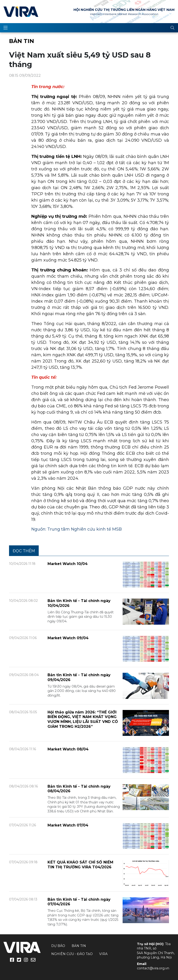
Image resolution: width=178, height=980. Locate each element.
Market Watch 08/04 (68, 749)
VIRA (21, 12)
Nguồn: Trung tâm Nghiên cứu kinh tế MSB (76, 529)
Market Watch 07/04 (68, 825)
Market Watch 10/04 (68, 564)
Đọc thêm (24, 551)
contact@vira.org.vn (153, 968)
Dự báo (58, 946)
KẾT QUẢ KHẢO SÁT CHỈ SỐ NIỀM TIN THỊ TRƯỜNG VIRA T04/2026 (80, 865)
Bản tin (22, 41)
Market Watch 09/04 (68, 638)
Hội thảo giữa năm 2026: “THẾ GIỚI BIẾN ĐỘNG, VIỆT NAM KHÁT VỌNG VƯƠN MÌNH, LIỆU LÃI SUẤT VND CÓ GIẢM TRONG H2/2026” (83, 719)
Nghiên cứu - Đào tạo (72, 954)
